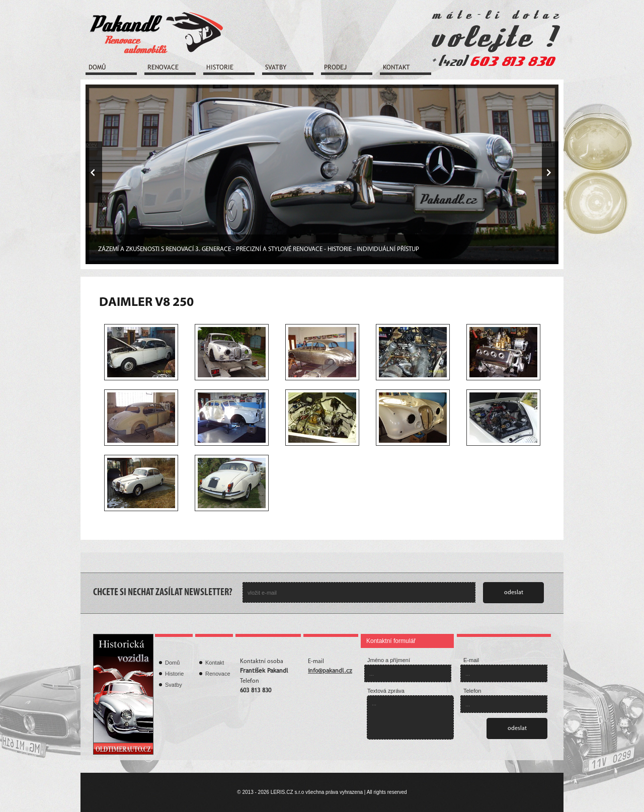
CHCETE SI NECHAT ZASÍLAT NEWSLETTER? (163, 593)
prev (91, 145)
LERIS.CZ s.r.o (288, 792)
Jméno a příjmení (389, 660)
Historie (220, 67)
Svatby (276, 67)
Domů (97, 67)
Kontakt (396, 67)
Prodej (335, 67)
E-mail (471, 660)
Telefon (472, 691)
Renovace (163, 67)
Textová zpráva (386, 691)
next (548, 145)
